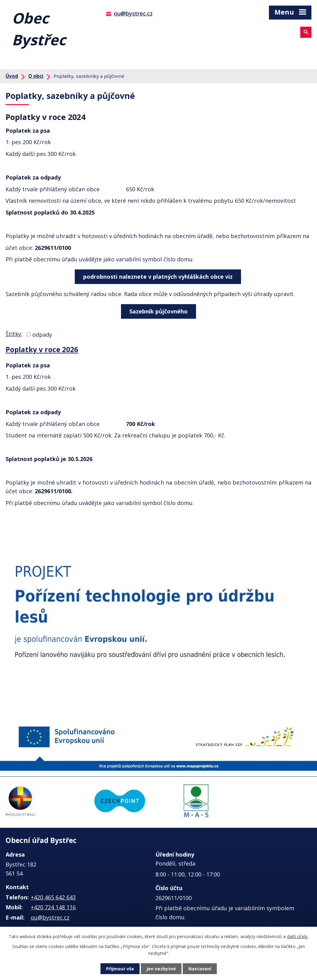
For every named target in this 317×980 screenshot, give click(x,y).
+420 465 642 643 (53, 897)
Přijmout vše (120, 969)
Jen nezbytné (161, 969)
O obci (36, 76)
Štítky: (14, 334)
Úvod (12, 76)
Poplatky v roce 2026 (42, 350)
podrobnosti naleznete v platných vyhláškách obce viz (158, 277)
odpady (42, 334)
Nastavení (200, 969)
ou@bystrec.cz (133, 13)
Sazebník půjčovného (158, 311)
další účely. (298, 936)
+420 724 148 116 (53, 907)
